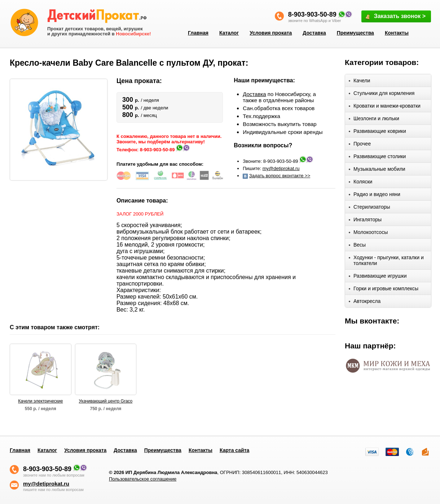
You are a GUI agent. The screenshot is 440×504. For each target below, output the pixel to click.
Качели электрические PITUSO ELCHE (40, 401)
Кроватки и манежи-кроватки (385, 107)
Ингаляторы (365, 221)
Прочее (360, 145)
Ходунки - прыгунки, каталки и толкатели (386, 260)
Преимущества (355, 33)
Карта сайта (234, 450)
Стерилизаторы (369, 208)
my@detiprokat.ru (281, 168)
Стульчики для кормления (382, 94)
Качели (359, 82)
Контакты (397, 33)
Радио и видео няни (375, 195)
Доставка (314, 33)
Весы (357, 246)
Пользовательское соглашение (143, 479)
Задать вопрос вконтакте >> (280, 176)
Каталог (229, 33)
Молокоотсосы (368, 233)
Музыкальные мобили (377, 170)
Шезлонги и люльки (374, 120)
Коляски (360, 183)
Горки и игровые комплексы (384, 290)
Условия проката (271, 33)
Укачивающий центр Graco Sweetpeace (106, 401)
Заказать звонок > (395, 17)
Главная (198, 33)
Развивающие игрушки (378, 277)
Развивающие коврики (377, 132)
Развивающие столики (377, 158)
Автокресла (365, 302)
